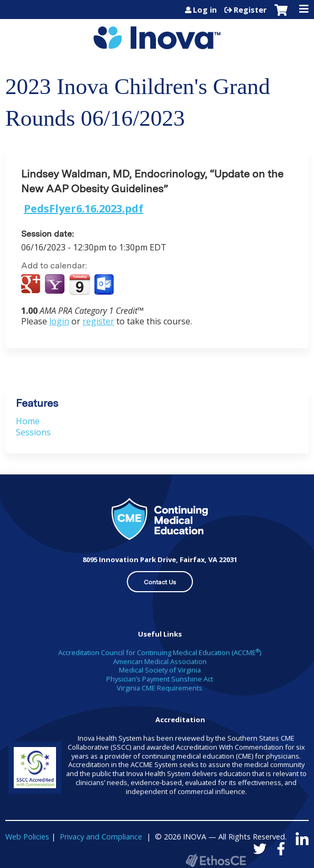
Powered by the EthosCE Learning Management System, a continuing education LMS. (216, 860)
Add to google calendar (32, 285)
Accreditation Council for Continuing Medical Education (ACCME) (160, 652)
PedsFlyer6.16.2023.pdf (84, 208)
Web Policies (27, 837)
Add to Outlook (105, 285)
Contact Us (160, 582)
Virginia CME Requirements (160, 688)
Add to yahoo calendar (56, 285)
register (98, 321)
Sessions (33, 432)
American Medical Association (160, 661)
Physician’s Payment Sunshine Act (160, 679)
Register (250, 10)
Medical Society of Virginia (160, 670)
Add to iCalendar (80, 284)
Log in (205, 10)
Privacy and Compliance (101, 837)
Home (28, 421)
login (59, 321)
